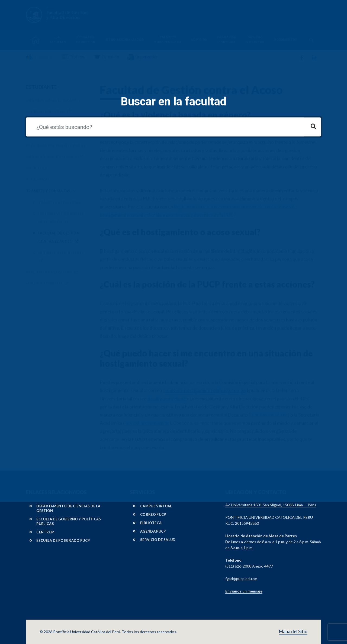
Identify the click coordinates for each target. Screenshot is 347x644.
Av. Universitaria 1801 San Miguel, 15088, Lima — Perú (271, 505)
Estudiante (41, 87)
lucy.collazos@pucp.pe (147, 423)
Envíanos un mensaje (244, 591)
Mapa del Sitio (293, 631)
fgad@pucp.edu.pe (269, 415)
